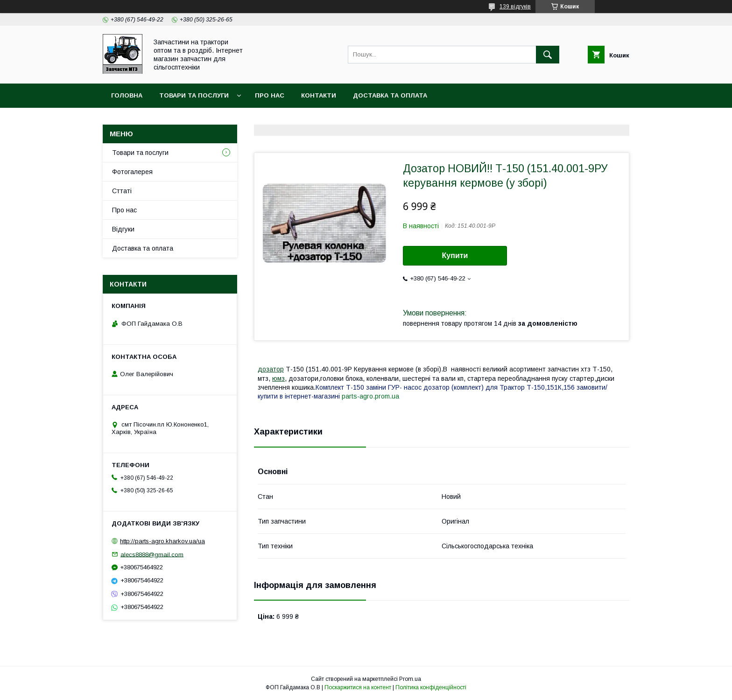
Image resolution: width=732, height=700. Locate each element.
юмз (278, 378)
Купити (455, 255)
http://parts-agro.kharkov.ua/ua (162, 541)
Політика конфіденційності (431, 687)
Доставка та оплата (390, 95)
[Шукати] (548, 55)
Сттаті (122, 191)
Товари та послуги (194, 95)
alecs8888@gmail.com (152, 554)
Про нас (270, 95)
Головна (127, 95)
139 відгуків (515, 7)
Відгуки (123, 229)
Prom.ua (410, 679)
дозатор (271, 369)
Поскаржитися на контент (358, 687)
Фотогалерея (132, 172)
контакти (319, 95)
